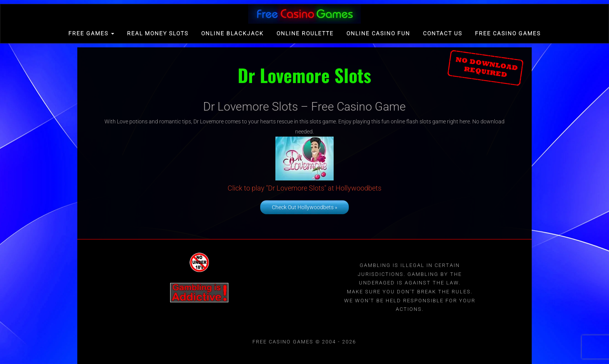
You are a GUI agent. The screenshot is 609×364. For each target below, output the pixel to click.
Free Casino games (508, 33)
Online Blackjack (232, 33)
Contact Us (443, 33)
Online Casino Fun (378, 33)
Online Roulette (305, 33)
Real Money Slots (158, 33)
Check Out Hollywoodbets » (304, 207)
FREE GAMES (91, 33)
